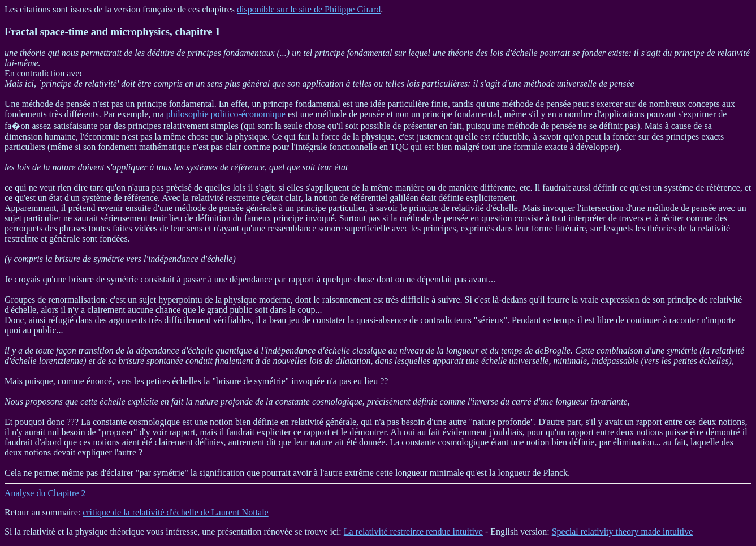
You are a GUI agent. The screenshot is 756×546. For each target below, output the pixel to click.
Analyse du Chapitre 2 (45, 493)
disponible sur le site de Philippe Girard (309, 9)
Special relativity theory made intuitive (623, 532)
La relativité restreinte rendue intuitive (413, 532)
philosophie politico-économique (226, 114)
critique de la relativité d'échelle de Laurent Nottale (176, 512)
